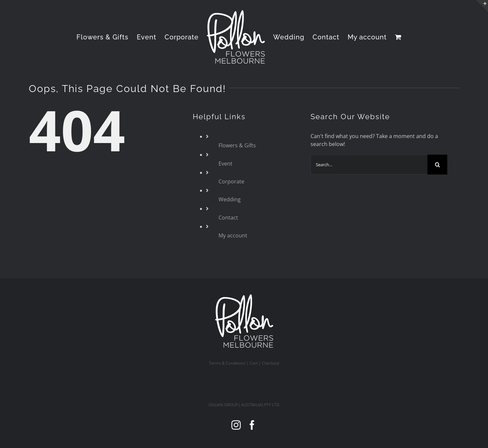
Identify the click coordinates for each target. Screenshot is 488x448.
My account (233, 235)
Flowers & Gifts (237, 145)
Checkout (270, 363)
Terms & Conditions (227, 363)
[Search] (437, 165)
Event (225, 164)
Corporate (231, 181)
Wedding (230, 199)
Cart (254, 363)
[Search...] (369, 165)
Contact (228, 218)
